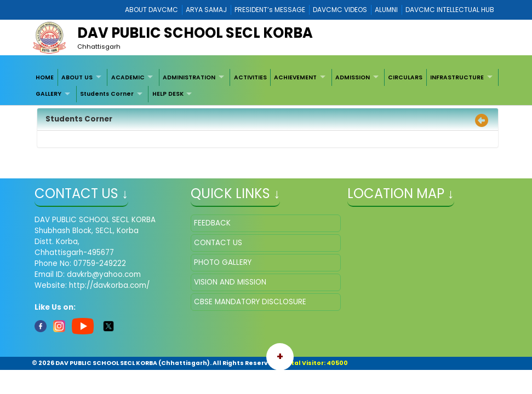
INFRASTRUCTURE (457, 77)
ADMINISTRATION (189, 77)
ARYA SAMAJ (206, 10)
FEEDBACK (212, 223)
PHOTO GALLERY (223, 262)
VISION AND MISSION (230, 282)
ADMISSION (353, 77)
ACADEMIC (128, 77)
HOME (45, 77)
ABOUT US (77, 77)
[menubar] (266, 86)
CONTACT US (218, 243)
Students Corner (107, 94)
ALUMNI (386, 10)
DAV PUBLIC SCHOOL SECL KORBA (195, 33)
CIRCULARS (405, 77)
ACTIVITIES (250, 77)
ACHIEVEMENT (295, 77)
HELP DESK (168, 94)
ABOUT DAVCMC (151, 10)
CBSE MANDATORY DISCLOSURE (250, 302)
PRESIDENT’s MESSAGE (270, 10)
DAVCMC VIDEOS (340, 10)
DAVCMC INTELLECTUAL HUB (450, 10)
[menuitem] (45, 77)
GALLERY (48, 94)
